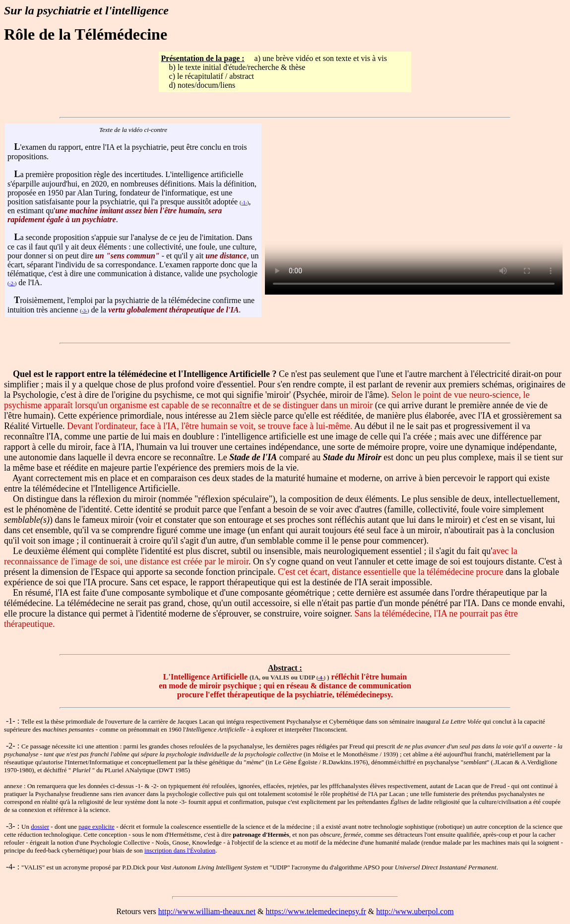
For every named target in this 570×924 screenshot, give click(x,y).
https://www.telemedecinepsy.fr (316, 911)
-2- (12, 283)
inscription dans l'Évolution (180, 850)
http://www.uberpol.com (415, 911)
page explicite (96, 827)
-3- (85, 311)
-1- (244, 203)
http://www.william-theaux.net (207, 911)
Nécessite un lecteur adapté (414, 220)
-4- (321, 678)
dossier (40, 827)
